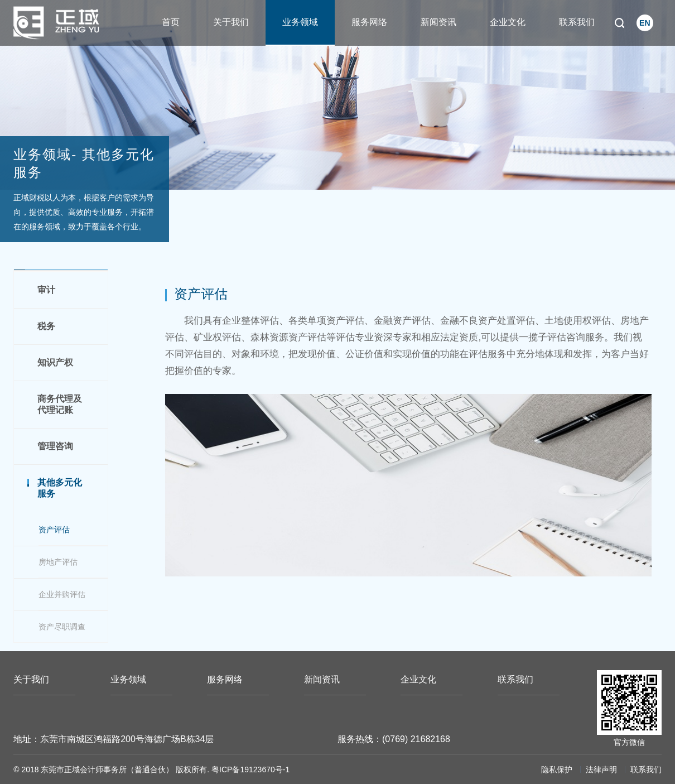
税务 (46, 326)
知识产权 (55, 362)
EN (645, 23)
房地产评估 (58, 562)
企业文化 (508, 22)
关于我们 (231, 22)
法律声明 (601, 769)
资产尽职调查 (62, 627)
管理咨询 (55, 446)
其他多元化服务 (60, 488)
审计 (46, 290)
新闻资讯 (438, 22)
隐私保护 (557, 769)
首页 (171, 22)
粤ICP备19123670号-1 (250, 769)
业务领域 (300, 22)
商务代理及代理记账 (60, 404)
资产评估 (54, 530)
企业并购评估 (62, 594)
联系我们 (577, 22)
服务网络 (369, 22)
